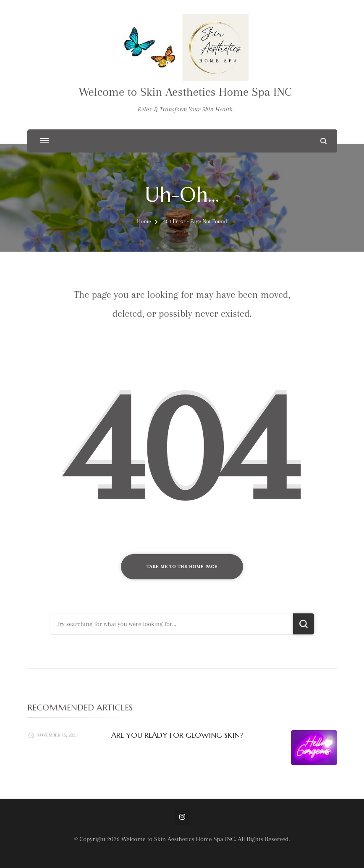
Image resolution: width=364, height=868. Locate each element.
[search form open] (323, 141)
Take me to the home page (182, 567)
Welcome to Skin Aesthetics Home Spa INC (185, 92)
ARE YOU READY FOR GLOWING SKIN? (177, 735)
